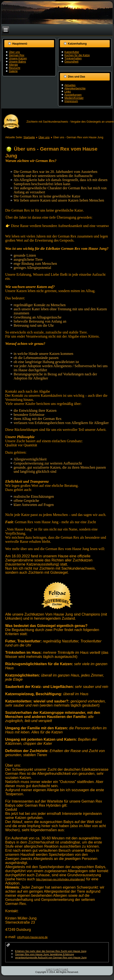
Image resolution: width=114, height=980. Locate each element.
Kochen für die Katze (77, 55)
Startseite (29, 137)
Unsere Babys (17, 62)
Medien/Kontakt (74, 98)
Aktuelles (70, 85)
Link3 (65, 969)
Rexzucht (15, 68)
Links (68, 92)
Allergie (13, 65)
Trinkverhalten (73, 58)
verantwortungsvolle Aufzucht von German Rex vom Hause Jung (51, 957)
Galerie (13, 71)
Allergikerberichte (75, 88)
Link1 (49, 969)
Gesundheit (71, 62)
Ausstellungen (73, 95)
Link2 (57, 969)
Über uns (14, 52)
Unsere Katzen (18, 58)
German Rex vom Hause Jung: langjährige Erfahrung (44, 954)
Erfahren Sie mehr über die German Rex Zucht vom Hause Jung (51, 951)
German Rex (17, 55)
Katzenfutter (72, 52)
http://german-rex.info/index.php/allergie (60, 879)
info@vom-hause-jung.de (32, 937)
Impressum (71, 101)
